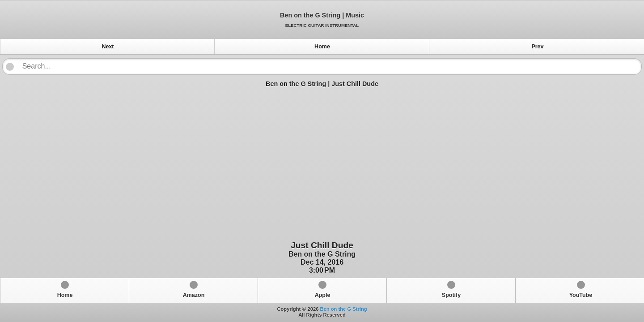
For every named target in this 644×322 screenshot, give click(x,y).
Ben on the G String (344, 309)
